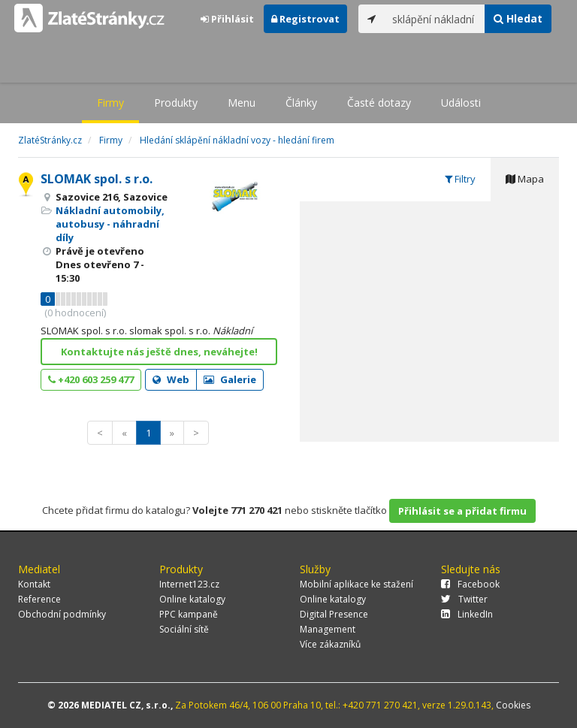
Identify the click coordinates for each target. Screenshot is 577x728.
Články (301, 103)
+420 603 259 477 (91, 379)
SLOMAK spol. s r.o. (97, 179)
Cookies (513, 705)
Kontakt (34, 584)
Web (171, 379)
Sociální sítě (184, 629)
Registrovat (305, 19)
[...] (435, 19)
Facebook (470, 584)
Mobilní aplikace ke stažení (356, 584)
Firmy (110, 103)
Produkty (176, 103)
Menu (242, 103)
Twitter (464, 599)
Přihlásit (227, 19)
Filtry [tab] (460, 179)
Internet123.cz (189, 584)
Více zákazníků (330, 644)
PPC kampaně (189, 614)
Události (461, 103)
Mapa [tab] (525, 179)
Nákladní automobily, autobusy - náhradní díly (110, 224)
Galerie (230, 379)
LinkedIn (467, 614)
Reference (39, 599)
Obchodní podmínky (62, 614)
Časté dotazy (379, 103)
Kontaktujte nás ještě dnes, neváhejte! (159, 352)
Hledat (518, 18)
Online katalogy (192, 599)
